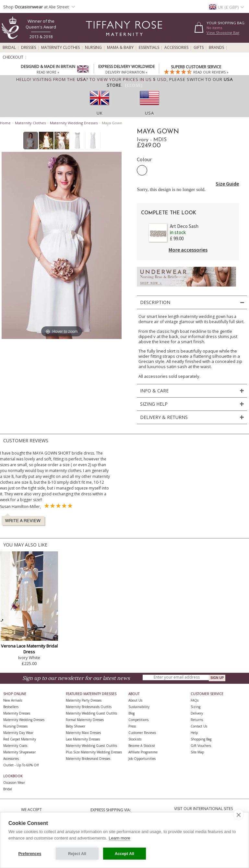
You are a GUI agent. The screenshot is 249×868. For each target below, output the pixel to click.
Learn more (119, 838)
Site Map (197, 752)
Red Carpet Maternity (20, 739)
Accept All (124, 854)
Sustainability (139, 707)
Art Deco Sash (184, 226)
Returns (197, 720)
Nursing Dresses (15, 726)
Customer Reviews (142, 733)
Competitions (138, 720)
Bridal (9, 48)
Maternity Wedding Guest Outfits (91, 713)
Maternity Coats (15, 746)
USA (149, 113)
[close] (238, 815)
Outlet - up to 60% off (21, 765)
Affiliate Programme (143, 752)
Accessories (176, 48)
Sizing (196, 707)
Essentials (149, 48)
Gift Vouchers (201, 746)
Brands (216, 48)
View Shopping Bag (223, 33)
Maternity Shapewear (19, 752)
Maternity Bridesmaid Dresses (88, 759)
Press (132, 726)
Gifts (199, 48)
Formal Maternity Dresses (85, 720)
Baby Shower (76, 726)
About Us (135, 700)
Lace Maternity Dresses (83, 739)
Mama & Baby (120, 48)
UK (100, 113)
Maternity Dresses (17, 713)
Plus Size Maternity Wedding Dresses (94, 752)
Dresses (29, 48)
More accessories (188, 250)
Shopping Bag (201, 739)
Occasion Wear (14, 783)
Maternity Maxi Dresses (83, 733)
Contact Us (199, 726)
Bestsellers (11, 707)
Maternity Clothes (60, 48)
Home (5, 123)
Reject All (77, 854)
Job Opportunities (142, 759)
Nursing (93, 48)
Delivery (197, 713)
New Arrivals (13, 700)
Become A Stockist (142, 746)
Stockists (135, 739)
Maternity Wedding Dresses (74, 123)
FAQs (195, 700)
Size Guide (227, 184)
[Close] (134, 85)
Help (194, 733)
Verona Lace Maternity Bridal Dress (29, 649)
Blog (131, 713)
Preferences (30, 854)
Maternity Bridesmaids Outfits (89, 707)
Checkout (13, 57)
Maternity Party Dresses (84, 700)
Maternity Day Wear (18, 733)
